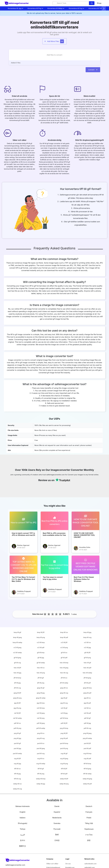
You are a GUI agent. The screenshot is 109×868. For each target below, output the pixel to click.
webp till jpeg (87, 779)
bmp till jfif (41, 632)
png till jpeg (87, 733)
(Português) (23, 823)
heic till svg (64, 673)
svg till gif (64, 753)
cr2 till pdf (41, 647)
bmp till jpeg (17, 637)
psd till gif (17, 743)
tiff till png (41, 774)
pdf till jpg (87, 723)
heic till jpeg (64, 668)
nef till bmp (41, 708)
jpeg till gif (41, 688)
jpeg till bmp (87, 688)
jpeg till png (17, 698)
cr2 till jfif (64, 642)
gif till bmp (41, 653)
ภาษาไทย (89, 835)
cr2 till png (64, 647)
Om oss (68, 864)
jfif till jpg (17, 683)
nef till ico (87, 708)
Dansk (57, 806)
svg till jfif (17, 759)
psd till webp (17, 753)
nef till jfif (17, 713)
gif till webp (41, 663)
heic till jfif (17, 668)
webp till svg (17, 789)
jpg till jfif (17, 703)
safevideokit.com (90, 864)
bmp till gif (17, 632)
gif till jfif (87, 653)
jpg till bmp (41, 703)
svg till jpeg (64, 759)
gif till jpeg (17, 658)
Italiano (23, 818)
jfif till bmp (17, 678)
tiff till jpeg (87, 769)
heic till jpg (17, 673)
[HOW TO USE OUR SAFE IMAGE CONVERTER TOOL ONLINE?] (86, 521)
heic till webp (87, 673)
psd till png (64, 748)
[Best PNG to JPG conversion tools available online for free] (55, 521)
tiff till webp (87, 774)
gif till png (87, 658)
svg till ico (41, 759)
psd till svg (41, 753)
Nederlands (57, 818)
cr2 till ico (87, 642)
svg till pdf (87, 759)
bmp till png (41, 637)
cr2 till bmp (41, 642)
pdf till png (17, 728)
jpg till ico (87, 698)
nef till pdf (87, 713)
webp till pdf (87, 784)
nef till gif (64, 708)
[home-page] (17, 3)
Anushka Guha (85, 547)
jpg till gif (64, 698)
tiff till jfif (64, 769)
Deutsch (89, 806)
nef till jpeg (41, 713)
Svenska (57, 823)
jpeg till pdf (87, 693)
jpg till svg (64, 703)
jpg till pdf (87, 703)
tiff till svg (17, 779)
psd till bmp (64, 743)
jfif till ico (64, 678)
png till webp (87, 738)
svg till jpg (17, 764)
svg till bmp (87, 753)
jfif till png (41, 683)
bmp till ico (64, 632)
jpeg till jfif (17, 693)
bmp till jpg (87, 632)
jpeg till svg (64, 693)
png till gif (17, 733)
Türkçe (23, 829)
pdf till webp (41, 728)
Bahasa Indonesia (23, 806)
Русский (57, 829)
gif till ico (64, 653)
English (23, 812)
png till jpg (17, 738)
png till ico (41, 733)
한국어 (23, 840)
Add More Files (54, 41)
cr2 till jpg (87, 647)
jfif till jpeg (87, 678)
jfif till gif (41, 678)
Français (89, 812)
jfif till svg (17, 688)
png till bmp (64, 728)
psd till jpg (17, 748)
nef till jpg (64, 713)
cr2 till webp (17, 653)
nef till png (41, 718)
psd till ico (41, 743)
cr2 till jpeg (17, 647)
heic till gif (87, 663)
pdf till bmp (64, 718)
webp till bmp (41, 779)
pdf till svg (87, 728)
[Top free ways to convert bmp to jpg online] (55, 565)
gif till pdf (64, 658)
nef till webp (17, 718)
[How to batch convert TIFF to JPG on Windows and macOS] (23, 521)
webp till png (64, 784)
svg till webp (41, 764)
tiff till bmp (87, 764)
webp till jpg (41, 784)
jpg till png (17, 708)
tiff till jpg (17, 774)
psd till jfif (87, 743)
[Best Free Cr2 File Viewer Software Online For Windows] (86, 565)
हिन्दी (57, 835)
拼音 (89, 840)
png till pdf (64, 738)
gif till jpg (41, 658)
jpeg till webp (41, 698)
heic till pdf (87, 668)
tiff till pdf (64, 774)
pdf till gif (87, 718)
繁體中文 (23, 846)
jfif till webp (64, 683)
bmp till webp (17, 642)
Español (57, 812)
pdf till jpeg (41, 723)
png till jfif (64, 733)
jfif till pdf (87, 683)
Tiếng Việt (89, 823)
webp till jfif (64, 779)
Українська (89, 829)
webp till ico (17, 784)
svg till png (64, 764)
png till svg (41, 738)
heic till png (41, 673)
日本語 (57, 840)
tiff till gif (41, 769)
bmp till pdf (64, 637)
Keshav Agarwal (23, 545)
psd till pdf (87, 748)
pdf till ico (17, 723)
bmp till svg (87, 637)
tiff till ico (17, 769)
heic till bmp (64, 663)
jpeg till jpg (41, 693)
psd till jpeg (41, 748)
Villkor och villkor (52, 864)
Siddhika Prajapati (24, 591)
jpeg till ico (64, 688)
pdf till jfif (64, 723)
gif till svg (17, 663)
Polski (89, 818)
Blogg (99, 3)
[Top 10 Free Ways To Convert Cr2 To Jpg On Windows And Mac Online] (23, 565)
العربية (23, 835)
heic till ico (41, 668)
